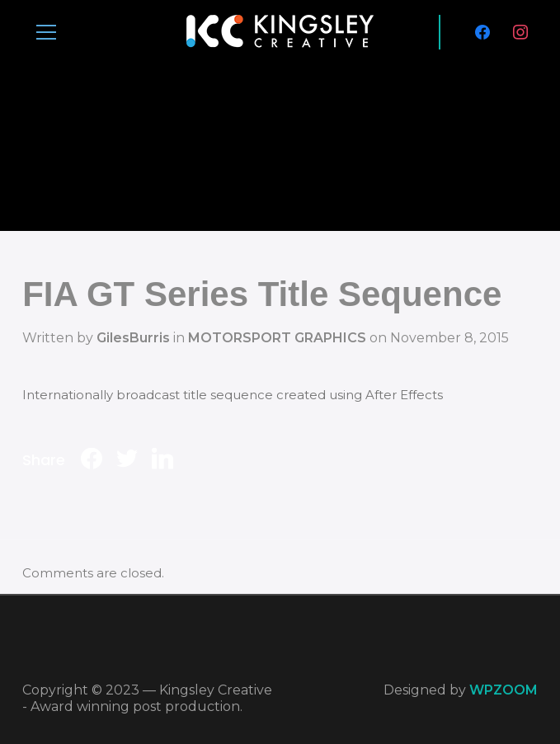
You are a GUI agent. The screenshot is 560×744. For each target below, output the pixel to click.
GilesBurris (133, 338)
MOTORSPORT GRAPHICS (277, 338)
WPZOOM (504, 690)
